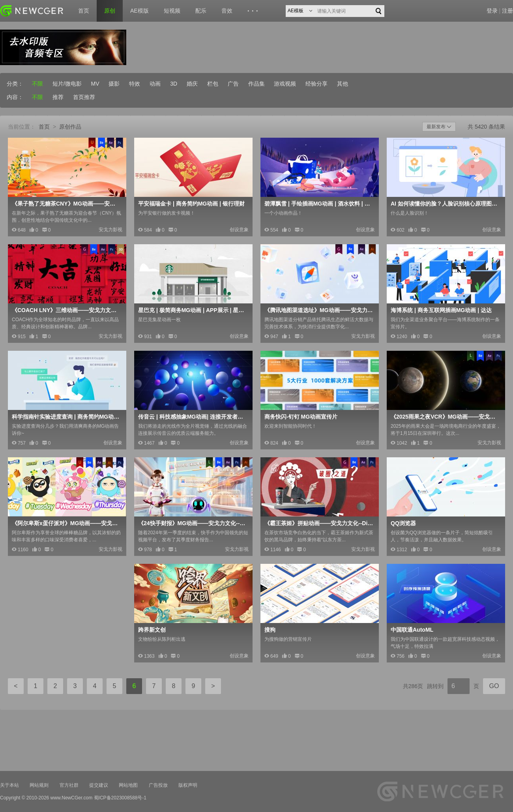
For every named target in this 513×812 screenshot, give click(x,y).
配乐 (201, 11)
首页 (84, 11)
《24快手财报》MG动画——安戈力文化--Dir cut (193, 523)
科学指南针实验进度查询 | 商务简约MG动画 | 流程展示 (66, 417)
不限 (37, 84)
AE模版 (139, 11)
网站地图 (128, 785)
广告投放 (158, 785)
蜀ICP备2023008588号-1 (120, 798)
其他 (343, 84)
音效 (227, 11)
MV (95, 84)
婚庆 (192, 84)
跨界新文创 (152, 630)
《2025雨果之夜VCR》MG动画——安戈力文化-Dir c (445, 417)
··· (254, 11)
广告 (233, 84)
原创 (110, 11)
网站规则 (39, 785)
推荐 (58, 97)
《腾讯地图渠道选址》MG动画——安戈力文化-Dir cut (319, 310)
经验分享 (316, 84)
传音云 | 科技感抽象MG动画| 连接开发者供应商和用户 (193, 417)
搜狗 (270, 630)
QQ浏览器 (403, 523)
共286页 (413, 686)
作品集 (256, 84)
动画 (155, 84)
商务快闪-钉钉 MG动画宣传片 (301, 417)
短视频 (172, 11)
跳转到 (435, 686)
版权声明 (188, 785)
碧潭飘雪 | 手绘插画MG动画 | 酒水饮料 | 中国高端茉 (319, 204)
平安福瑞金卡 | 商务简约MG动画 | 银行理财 (191, 204)
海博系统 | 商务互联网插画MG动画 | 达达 (441, 310)
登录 (492, 11)
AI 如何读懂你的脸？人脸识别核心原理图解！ (445, 204)
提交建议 (99, 785)
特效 (135, 84)
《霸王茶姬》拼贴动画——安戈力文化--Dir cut (319, 523)
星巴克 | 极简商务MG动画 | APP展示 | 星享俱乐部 (193, 310)
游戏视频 (285, 84)
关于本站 (9, 785)
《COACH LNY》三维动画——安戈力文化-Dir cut (66, 310)
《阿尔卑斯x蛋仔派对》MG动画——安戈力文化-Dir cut (66, 523)
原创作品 (70, 127)
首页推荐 (84, 97)
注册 (507, 11)
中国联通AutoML (412, 630)
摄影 (114, 84)
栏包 (213, 84)
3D (174, 84)
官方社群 (69, 785)
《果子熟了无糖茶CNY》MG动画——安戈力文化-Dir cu (66, 204)
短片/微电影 (67, 84)
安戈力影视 (110, 230)
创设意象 (239, 230)
